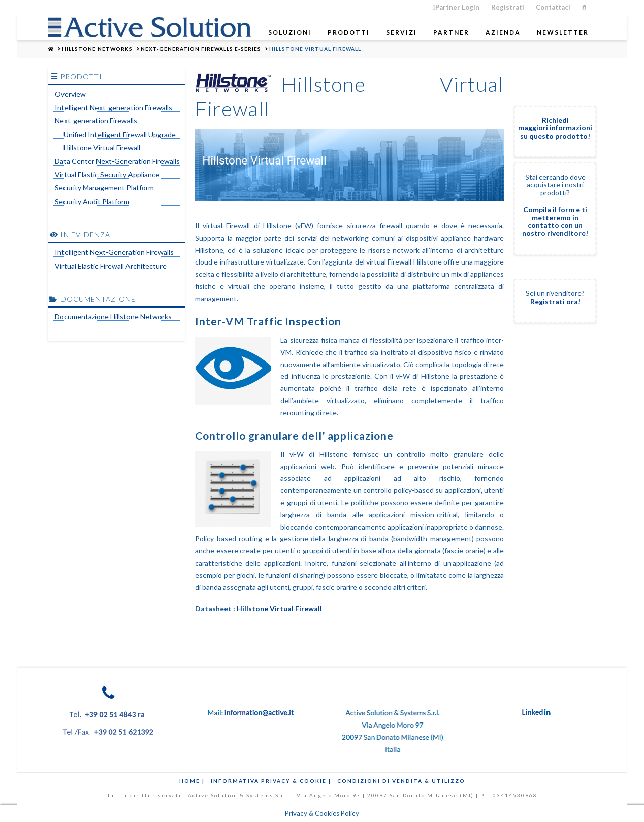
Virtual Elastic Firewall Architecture (111, 266)
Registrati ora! (555, 301)
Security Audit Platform (92, 202)
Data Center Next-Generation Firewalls (117, 161)
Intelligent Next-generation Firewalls (114, 108)
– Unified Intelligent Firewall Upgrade (115, 135)
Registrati (508, 7)
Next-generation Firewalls (96, 121)
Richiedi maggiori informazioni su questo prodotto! (555, 128)
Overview (70, 94)
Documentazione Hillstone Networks (113, 317)
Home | (192, 781)
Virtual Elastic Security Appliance (107, 175)
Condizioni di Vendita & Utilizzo (401, 781)
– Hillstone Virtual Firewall (98, 148)
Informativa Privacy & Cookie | (271, 781)
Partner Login (456, 7)
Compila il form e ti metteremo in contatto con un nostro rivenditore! (555, 221)
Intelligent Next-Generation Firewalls (114, 252)
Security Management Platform (104, 188)
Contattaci (553, 7)
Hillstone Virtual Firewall (279, 609)
